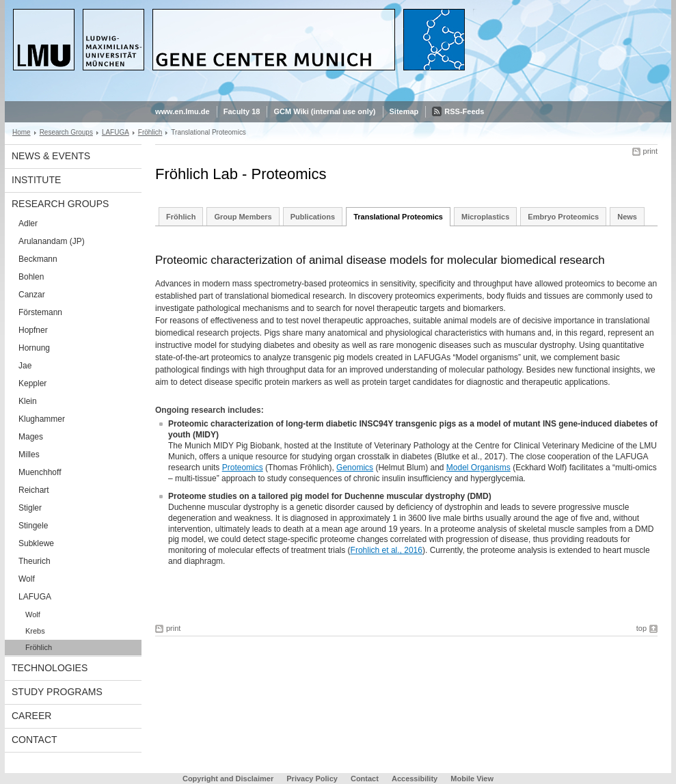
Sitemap (404, 111)
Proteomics (243, 468)
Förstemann (40, 312)
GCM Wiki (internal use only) (324, 111)
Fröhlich (150, 132)
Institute (36, 180)
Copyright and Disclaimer (228, 779)
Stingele (33, 526)
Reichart (34, 490)
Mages (31, 437)
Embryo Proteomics (563, 217)
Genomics (355, 468)
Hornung (34, 348)
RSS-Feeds (464, 111)
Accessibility (416, 779)
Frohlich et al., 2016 (387, 550)
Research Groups (66, 132)
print (650, 151)
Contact (35, 740)
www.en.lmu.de (182, 111)
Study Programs (57, 692)
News (627, 217)
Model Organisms (478, 468)
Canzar (32, 295)
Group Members (243, 217)
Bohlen (31, 277)
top (641, 628)
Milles (29, 455)
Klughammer (42, 419)
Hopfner (33, 330)
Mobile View (472, 779)
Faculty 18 (242, 111)
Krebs (35, 631)
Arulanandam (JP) (52, 241)
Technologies (50, 668)
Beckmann (38, 259)
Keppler (32, 383)
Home (22, 132)
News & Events (51, 156)
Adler (28, 224)
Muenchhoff (40, 472)
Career (31, 716)
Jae (25, 366)
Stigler (30, 508)
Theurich (35, 561)
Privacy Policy (312, 779)
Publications (313, 217)
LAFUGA (116, 132)
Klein (28, 401)
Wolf (27, 579)
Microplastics (485, 217)
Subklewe (36, 543)
